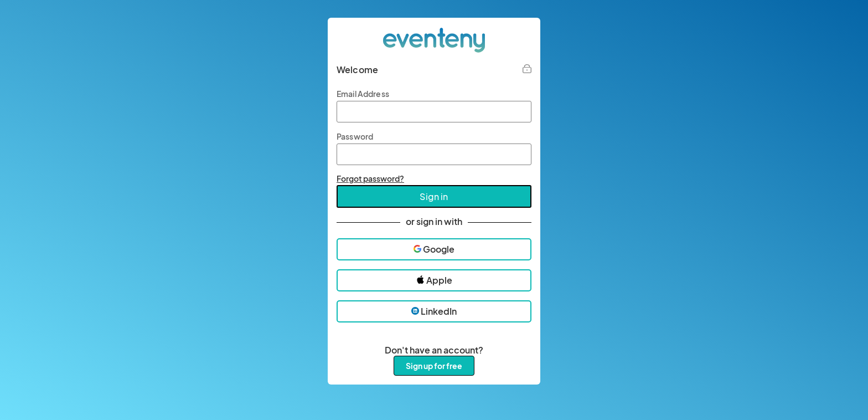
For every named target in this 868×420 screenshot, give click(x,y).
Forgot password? (370, 178)
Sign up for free (434, 366)
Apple (434, 280)
